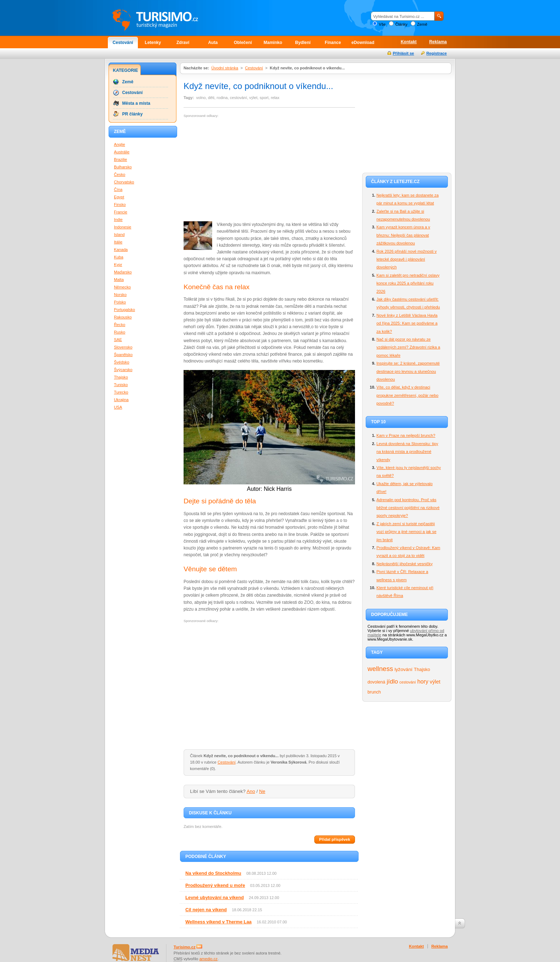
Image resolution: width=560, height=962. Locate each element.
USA (118, 407)
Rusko (120, 332)
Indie (118, 219)
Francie (121, 212)
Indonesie (123, 227)
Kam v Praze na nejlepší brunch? (406, 435)
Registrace (437, 53)
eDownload (363, 43)
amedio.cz (208, 959)
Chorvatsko (124, 182)
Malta (119, 280)
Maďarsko (123, 272)
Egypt (119, 197)
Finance (333, 43)
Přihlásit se (404, 53)
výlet (435, 682)
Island (119, 235)
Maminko (273, 43)
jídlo (392, 681)
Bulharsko (123, 167)
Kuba (119, 257)
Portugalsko (124, 310)
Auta (213, 43)
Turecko (121, 392)
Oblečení (243, 43)
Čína (118, 189)
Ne (262, 791)
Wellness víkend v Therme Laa (218, 922)
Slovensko (123, 347)
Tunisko (121, 385)
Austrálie (122, 152)
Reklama (438, 42)
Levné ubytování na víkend (215, 897)
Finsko (120, 204)
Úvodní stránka (225, 68)
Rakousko (123, 317)
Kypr (118, 265)
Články (401, 24)
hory (423, 682)
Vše (382, 24)
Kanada (121, 250)
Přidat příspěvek (334, 839)
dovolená (376, 682)
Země (422, 24)
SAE (118, 340)
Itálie (118, 242)
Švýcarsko (123, 370)
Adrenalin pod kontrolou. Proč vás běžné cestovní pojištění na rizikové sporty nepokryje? (408, 508)
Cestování (123, 43)
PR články (132, 114)
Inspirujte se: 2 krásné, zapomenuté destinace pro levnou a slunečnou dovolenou (408, 371)
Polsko (120, 302)
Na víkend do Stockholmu (213, 873)
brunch (374, 692)
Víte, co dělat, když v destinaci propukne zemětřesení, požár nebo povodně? (407, 395)
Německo (122, 287)
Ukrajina (121, 400)
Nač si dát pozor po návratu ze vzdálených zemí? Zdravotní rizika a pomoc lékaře (408, 347)
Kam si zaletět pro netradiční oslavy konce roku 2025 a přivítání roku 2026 (408, 283)
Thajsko (422, 669)
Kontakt (409, 42)
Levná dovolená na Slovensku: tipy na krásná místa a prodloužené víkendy (407, 452)
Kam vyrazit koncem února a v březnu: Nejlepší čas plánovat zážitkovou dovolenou (403, 235)
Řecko (120, 325)
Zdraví (183, 43)
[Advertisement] (244, 170)
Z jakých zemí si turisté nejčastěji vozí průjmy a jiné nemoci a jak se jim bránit (406, 532)
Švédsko (122, 362)
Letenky (153, 43)
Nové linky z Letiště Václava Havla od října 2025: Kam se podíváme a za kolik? (407, 323)
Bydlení (303, 43)
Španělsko (123, 355)
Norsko (120, 295)
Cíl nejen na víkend (206, 910)
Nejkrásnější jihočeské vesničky (404, 564)
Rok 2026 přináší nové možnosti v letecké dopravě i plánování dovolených (407, 259)
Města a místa (136, 103)
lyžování (404, 669)
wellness (380, 669)
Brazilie (121, 159)
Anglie (119, 144)
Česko (120, 174)
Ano (251, 791)
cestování (407, 682)
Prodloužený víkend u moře (215, 885)
